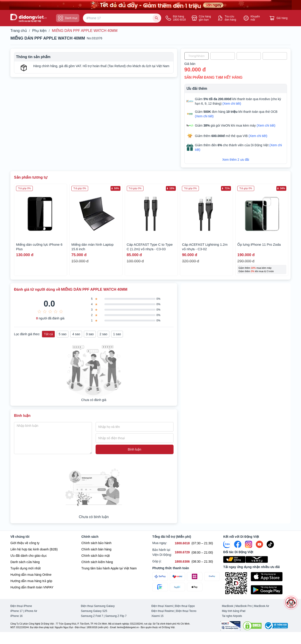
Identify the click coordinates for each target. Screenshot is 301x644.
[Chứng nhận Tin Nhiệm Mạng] (230, 626)
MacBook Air (262, 606)
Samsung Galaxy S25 (94, 611)
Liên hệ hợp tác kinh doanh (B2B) (34, 549)
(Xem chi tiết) (232, 104)
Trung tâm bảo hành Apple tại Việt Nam (109, 568)
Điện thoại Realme (163, 611)
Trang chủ (19, 31)
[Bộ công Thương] (276, 626)
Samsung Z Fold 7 (92, 616)
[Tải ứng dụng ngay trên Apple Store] (271, 577)
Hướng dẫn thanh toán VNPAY (32, 587)
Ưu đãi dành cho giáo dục (29, 556)
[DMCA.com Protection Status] (252, 626)
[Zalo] (227, 544)
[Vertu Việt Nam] (257, 559)
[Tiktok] (270, 544)
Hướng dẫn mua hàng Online (31, 575)
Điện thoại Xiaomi (162, 606)
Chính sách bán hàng (96, 549)
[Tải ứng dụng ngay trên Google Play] (271, 590)
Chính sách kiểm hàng (97, 562)
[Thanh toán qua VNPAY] (178, 577)
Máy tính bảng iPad (234, 611)
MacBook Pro (244, 606)
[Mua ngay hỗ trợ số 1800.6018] (182, 543)
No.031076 (95, 38)
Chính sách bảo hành (96, 543)
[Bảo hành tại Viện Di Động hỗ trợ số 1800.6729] (182, 552)
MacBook (228, 606)
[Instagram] (249, 544)
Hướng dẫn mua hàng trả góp (31, 581)
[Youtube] (259, 544)
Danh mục (68, 18)
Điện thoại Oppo (185, 606)
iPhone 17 (16, 611)
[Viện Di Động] (234, 559)
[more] (291, 603)
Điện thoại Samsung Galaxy (98, 606)
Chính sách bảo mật (96, 556)
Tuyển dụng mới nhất (26, 568)
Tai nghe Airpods (232, 616)
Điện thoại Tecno (186, 611)
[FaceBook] (238, 544)
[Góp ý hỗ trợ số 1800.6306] (182, 562)
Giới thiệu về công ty (25, 543)
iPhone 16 (16, 616)
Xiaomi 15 (157, 616)
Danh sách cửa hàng (25, 562)
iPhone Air (31, 611)
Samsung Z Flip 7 (116, 616)
